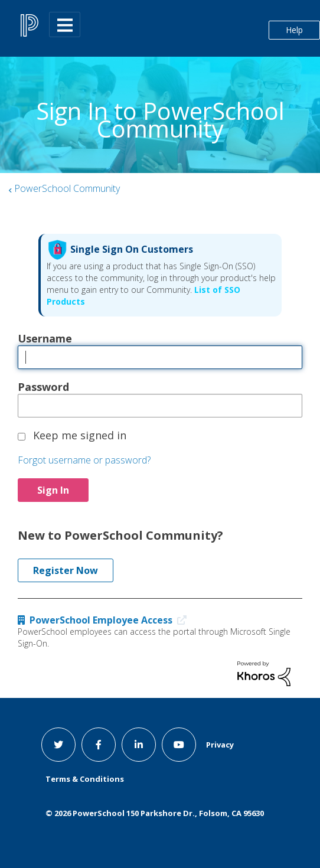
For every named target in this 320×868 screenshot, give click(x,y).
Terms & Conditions (85, 779)
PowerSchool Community (67, 188)
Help (294, 30)
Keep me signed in (80, 435)
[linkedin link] (139, 745)
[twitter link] (58, 745)
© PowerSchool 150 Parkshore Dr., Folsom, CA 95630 (155, 813)
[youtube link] (179, 745)
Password (43, 387)
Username (45, 338)
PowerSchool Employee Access (105, 620)
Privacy (220, 745)
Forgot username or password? (84, 460)
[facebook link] (99, 745)
